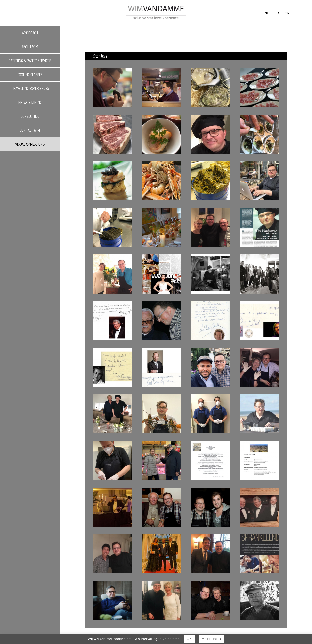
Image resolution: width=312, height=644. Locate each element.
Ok (189, 639)
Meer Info (212, 639)
